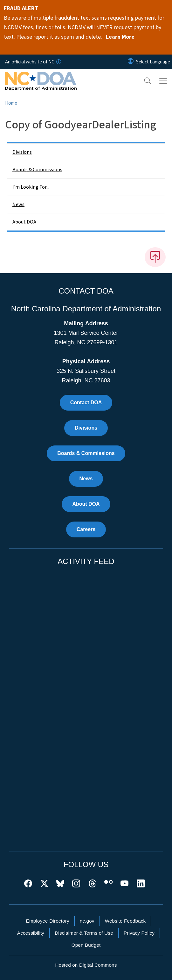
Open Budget (86, 945)
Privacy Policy (139, 933)
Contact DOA (86, 402)
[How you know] (58, 62)
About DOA (24, 222)
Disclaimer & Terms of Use (84, 933)
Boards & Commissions (37, 170)
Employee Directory (48, 921)
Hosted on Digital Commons (86, 965)
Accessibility (31, 933)
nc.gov (87, 921)
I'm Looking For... (31, 187)
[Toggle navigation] (163, 81)
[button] (143, 81)
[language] (153, 62)
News (18, 204)
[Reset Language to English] (131, 62)
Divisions (22, 152)
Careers (86, 529)
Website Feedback (125, 921)
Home (11, 103)
